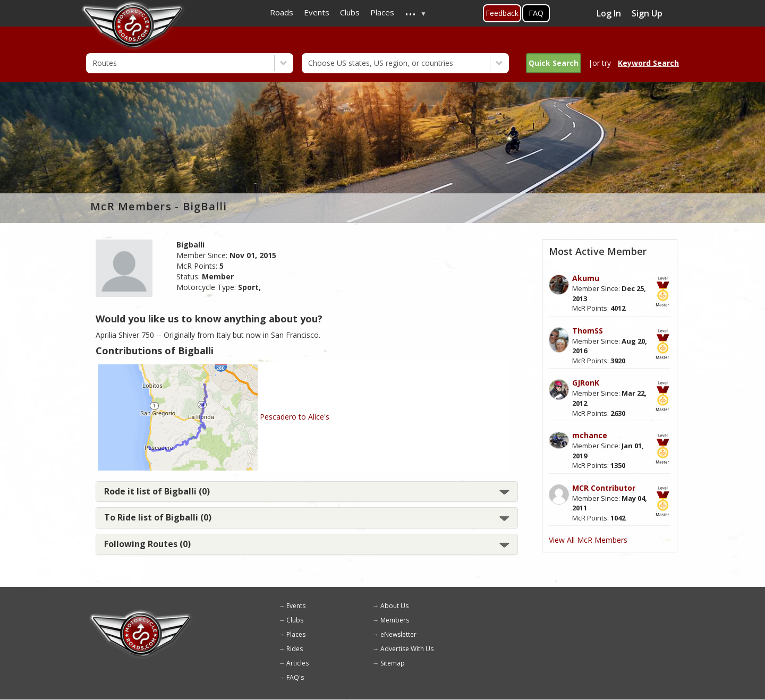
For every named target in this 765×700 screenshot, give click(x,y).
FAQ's (295, 677)
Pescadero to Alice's (295, 417)
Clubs (295, 620)
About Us (394, 606)
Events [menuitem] (317, 12)
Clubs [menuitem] (350, 12)
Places (296, 634)
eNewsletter (398, 634)
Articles (297, 663)
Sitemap (393, 663)
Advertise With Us (407, 649)
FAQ (536, 13)
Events (296, 606)
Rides (295, 649)
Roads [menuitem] (282, 12)
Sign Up (647, 13)
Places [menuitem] (382, 12)
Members (395, 620)
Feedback (502, 13)
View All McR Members (588, 540)
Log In (609, 13)
